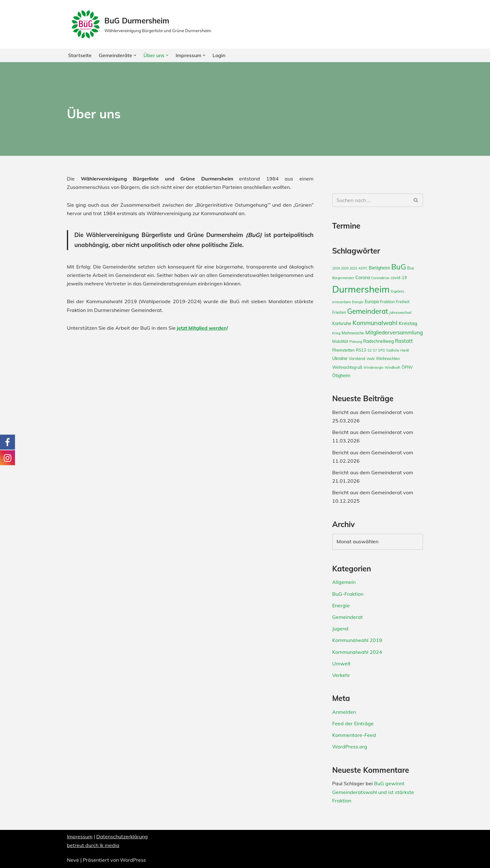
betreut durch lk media (93, 845)
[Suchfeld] (371, 200)
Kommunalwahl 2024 (357, 652)
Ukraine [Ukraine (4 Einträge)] (340, 358)
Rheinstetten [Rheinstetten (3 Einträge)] (343, 350)
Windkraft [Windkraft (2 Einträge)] (392, 367)
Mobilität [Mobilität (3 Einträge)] (340, 341)
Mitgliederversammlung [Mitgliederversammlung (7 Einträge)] (394, 332)
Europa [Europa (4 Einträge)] (372, 302)
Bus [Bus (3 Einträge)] (411, 268)
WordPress (133, 860)
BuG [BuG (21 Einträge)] (399, 267)
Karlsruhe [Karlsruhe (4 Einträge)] (342, 323)
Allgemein (344, 582)
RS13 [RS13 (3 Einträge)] (361, 350)
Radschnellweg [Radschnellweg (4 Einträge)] (378, 341)
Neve (73, 860)
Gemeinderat (347, 617)
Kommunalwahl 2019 (357, 640)
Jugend (340, 629)
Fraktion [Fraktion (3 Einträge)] (387, 302)
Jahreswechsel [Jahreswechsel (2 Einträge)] (400, 313)
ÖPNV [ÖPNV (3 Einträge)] (407, 367)
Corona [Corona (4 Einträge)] (363, 278)
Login (219, 55)
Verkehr (341, 675)
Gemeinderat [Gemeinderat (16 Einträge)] (368, 311)
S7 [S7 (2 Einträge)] (375, 350)
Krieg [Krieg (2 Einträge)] (336, 333)
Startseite (80, 55)
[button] (135, 55)
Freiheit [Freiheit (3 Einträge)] (403, 302)
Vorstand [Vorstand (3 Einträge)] (357, 358)
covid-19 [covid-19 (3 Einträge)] (399, 278)
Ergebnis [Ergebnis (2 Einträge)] (397, 291)
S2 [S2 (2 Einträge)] (370, 350)
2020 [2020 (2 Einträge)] (345, 268)
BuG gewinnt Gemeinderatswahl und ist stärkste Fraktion (373, 792)
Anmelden (344, 712)
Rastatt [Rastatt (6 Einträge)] (404, 341)
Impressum (80, 836)
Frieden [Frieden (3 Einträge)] (339, 312)
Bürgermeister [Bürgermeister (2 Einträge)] (343, 278)
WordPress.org (350, 747)
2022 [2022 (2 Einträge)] (353, 268)
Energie (341, 605)
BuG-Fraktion (348, 594)
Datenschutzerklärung (122, 836)
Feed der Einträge (353, 723)
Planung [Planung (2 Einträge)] (356, 342)
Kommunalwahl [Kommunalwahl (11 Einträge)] (375, 323)
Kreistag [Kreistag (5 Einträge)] (408, 323)
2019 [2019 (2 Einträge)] (336, 268)
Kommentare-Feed (354, 735)
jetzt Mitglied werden (202, 328)
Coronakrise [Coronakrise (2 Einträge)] (380, 278)
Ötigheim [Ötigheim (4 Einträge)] (341, 376)
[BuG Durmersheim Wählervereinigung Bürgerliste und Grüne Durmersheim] (141, 24)
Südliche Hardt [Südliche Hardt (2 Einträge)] (398, 350)
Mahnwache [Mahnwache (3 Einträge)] (353, 333)
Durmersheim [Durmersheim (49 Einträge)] (361, 289)
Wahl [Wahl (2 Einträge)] (371, 359)
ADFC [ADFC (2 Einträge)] (363, 268)
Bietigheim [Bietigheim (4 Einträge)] (379, 268)
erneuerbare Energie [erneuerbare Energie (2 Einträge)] (348, 302)
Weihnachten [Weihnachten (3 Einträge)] (388, 358)
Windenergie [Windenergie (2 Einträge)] (373, 367)
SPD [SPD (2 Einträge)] (382, 350)
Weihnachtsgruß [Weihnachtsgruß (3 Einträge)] (347, 367)
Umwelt (341, 663)
